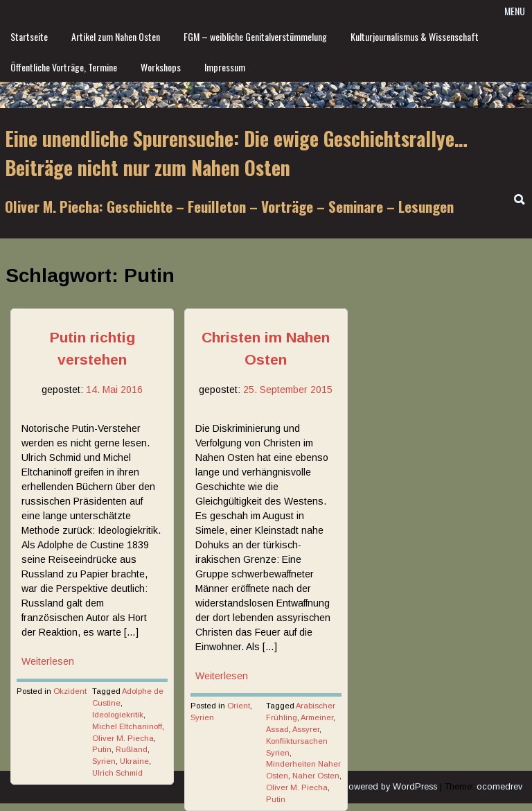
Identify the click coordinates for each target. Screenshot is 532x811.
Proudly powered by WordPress (373, 787)
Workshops (161, 67)
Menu (515, 11)
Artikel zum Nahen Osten (116, 36)
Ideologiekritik (118, 715)
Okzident (70, 691)
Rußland (132, 749)
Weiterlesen (48, 661)
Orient (239, 706)
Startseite (29, 36)
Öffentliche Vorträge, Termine (64, 67)
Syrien (104, 761)
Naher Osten (316, 776)
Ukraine (134, 761)
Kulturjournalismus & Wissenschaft (415, 36)
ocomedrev (499, 787)
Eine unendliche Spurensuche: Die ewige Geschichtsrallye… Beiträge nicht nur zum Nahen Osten (236, 153)
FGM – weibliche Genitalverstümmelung (255, 36)
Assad (277, 729)
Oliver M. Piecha (123, 738)
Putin (102, 749)
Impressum (225, 67)
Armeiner (317, 717)
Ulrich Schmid (117, 773)
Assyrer (306, 729)
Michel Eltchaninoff (127, 726)
